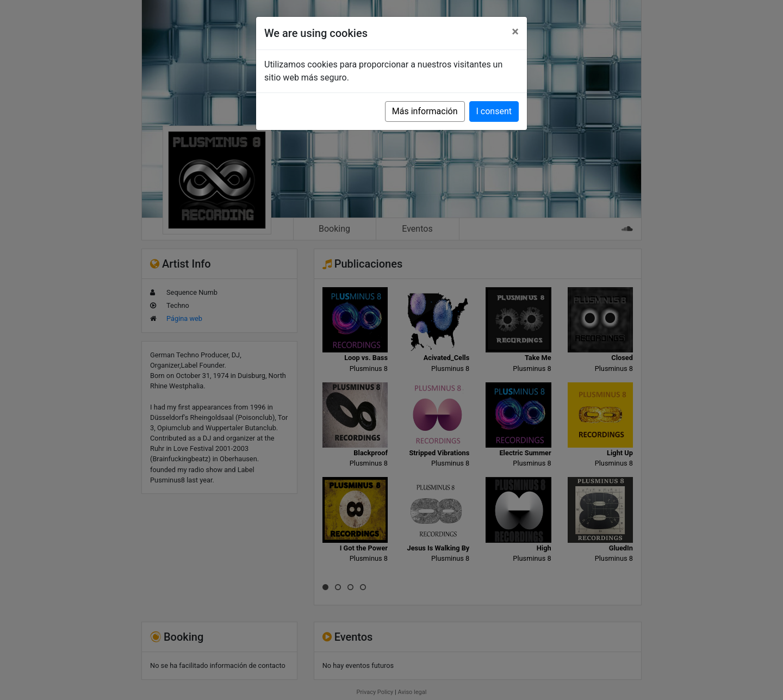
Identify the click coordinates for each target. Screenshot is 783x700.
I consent (494, 111)
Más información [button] (425, 111)
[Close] (515, 32)
